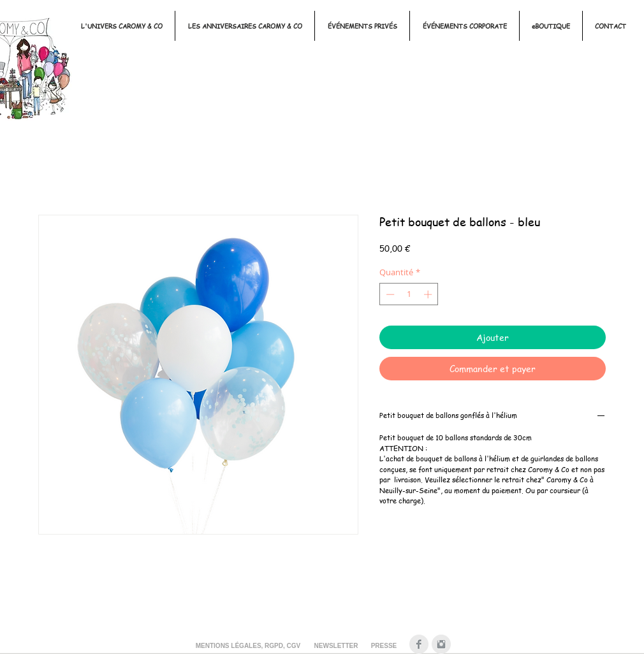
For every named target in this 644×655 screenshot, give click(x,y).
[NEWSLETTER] (336, 646)
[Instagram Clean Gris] (441, 644)
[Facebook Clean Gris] (419, 644)
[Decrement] (389, 294)
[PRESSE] (384, 646)
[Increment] (429, 294)
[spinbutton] (409, 294)
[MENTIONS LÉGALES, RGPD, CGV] (248, 646)
